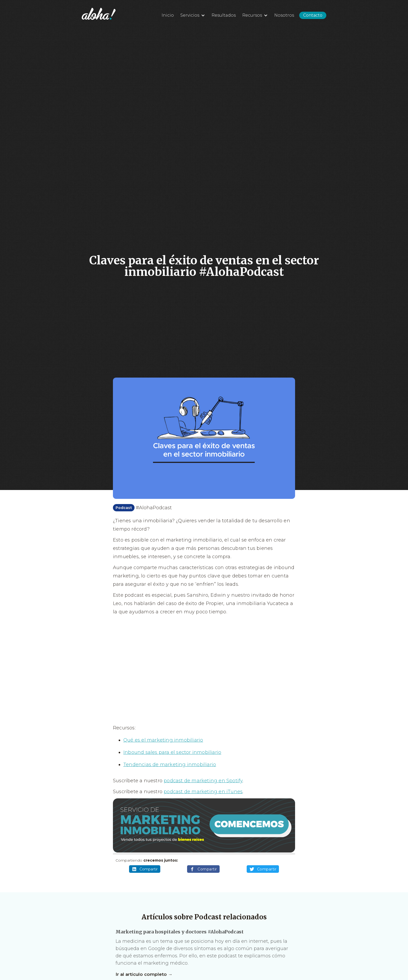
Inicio (168, 15)
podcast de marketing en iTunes (203, 792)
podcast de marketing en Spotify (203, 781)
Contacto (313, 15)
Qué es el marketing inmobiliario (163, 740)
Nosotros (284, 15)
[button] (192, 15)
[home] (99, 14)
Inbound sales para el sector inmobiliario (172, 752)
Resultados (224, 15)
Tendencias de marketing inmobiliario (170, 765)
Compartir (145, 869)
